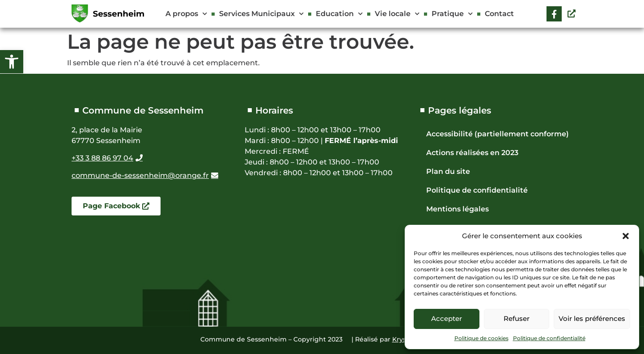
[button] (12, 62)
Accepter (447, 318)
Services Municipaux (261, 14)
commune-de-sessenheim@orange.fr (140, 175)
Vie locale (397, 14)
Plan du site (448, 171)
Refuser (517, 318)
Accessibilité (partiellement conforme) (498, 134)
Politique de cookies (481, 338)
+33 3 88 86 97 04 (102, 158)
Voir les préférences (592, 318)
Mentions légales (458, 209)
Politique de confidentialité (549, 338)
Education (339, 14)
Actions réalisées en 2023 (472, 153)
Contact (499, 14)
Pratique (452, 14)
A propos (186, 14)
